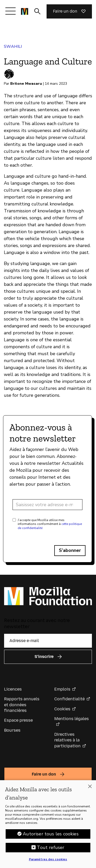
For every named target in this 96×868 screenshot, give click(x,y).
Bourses (12, 730)
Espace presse (18, 720)
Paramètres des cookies (48, 859)
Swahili (13, 46)
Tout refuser (51, 847)
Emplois (62, 689)
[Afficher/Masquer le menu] (10, 11)
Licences (13, 689)
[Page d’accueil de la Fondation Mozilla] (25, 11)
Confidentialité (70, 699)
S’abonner (70, 550)
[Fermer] (90, 786)
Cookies (62, 709)
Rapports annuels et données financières (22, 705)
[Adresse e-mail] (47, 505)
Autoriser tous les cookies (51, 834)
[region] (48, 824)
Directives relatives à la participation (67, 740)
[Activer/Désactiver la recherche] (37, 11)
